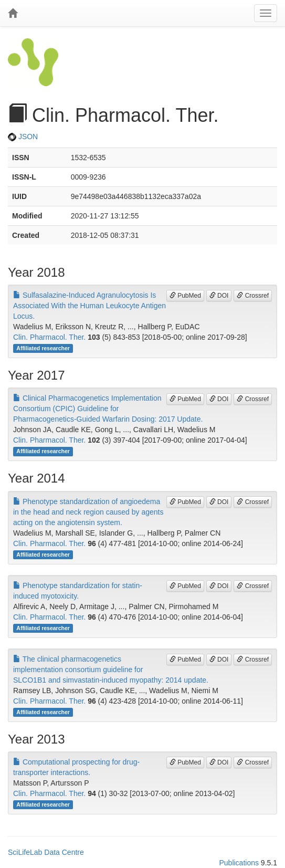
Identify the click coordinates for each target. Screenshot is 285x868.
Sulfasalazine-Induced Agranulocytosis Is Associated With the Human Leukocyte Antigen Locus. (89, 306)
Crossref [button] (253, 296)
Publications (239, 863)
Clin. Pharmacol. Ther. (49, 337)
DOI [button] (219, 296)
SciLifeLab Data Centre (46, 852)
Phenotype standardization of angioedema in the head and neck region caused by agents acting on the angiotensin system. (88, 512)
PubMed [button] (185, 296)
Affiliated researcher (43, 348)
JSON (23, 137)
